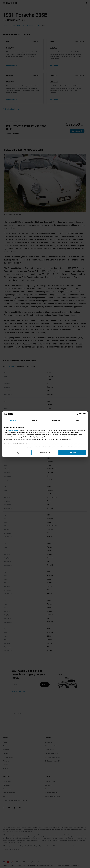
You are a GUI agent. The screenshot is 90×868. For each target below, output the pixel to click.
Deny (17, 453)
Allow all (73, 453)
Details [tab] (34, 420)
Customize (45, 453)
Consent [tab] (13, 420)
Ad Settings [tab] (56, 420)
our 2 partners (15, 430)
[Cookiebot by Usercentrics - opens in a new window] (78, 414)
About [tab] (77, 420)
